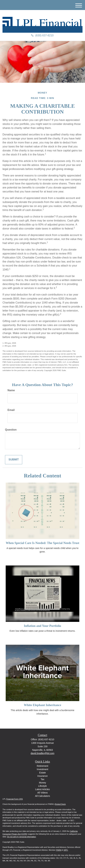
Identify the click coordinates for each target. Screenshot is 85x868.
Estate (43, 773)
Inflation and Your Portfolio (42, 626)
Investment (42, 769)
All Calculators (42, 796)
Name (11, 390)
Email (11, 410)
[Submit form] (14, 460)
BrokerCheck (60, 804)
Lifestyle (42, 786)
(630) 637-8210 (42, 35)
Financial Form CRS (14, 799)
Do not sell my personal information (22, 837)
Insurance (42, 776)
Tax (43, 779)
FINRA (59, 850)
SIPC (66, 850)
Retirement (42, 766)
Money (42, 783)
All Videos (42, 793)
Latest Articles (42, 789)
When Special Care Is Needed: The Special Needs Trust (42, 543)
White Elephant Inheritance (42, 705)
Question (11, 430)
